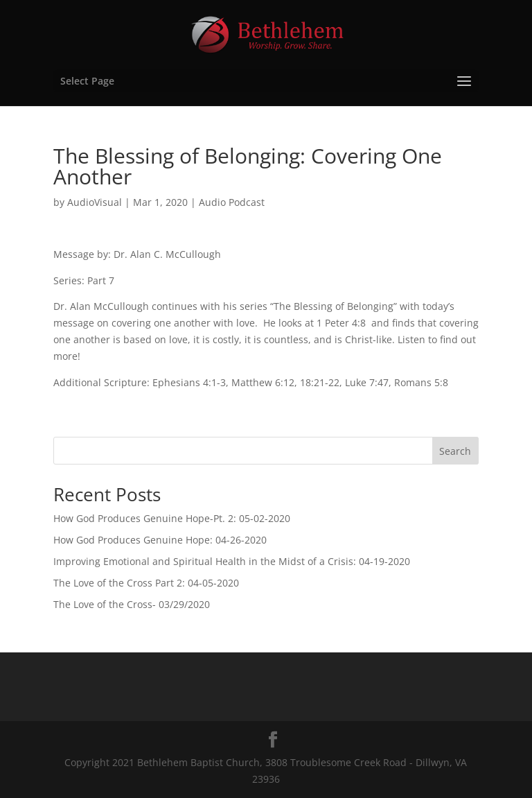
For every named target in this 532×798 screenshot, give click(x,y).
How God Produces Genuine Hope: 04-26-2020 (160, 540)
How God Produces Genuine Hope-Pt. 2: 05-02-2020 (172, 518)
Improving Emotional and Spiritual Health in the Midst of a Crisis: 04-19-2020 (232, 561)
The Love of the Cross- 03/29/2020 (132, 604)
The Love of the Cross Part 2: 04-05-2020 (146, 583)
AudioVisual (95, 202)
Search (455, 451)
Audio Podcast (232, 202)
